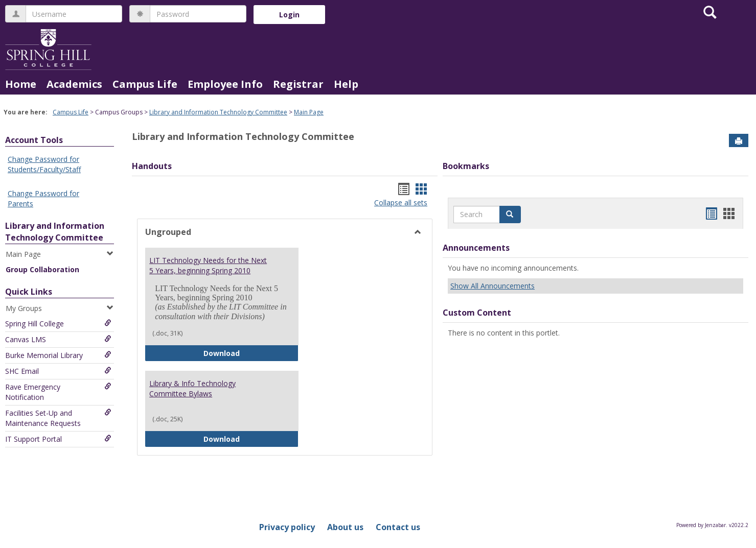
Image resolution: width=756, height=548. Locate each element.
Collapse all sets (401, 202)
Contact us (398, 527)
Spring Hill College (58, 324)
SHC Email (58, 371)
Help (346, 84)
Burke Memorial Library (58, 355)
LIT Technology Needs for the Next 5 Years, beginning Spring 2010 (208, 265)
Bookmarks (466, 166)
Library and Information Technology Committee (218, 112)
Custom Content (477, 313)
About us (345, 527)
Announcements (476, 248)
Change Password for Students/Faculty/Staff (44, 164)
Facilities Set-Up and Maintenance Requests (58, 418)
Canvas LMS (58, 339)
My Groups (60, 308)
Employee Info (225, 84)
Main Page (309, 112)
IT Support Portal (58, 439)
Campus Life (145, 84)
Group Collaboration (42, 269)
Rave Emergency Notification (58, 392)
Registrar (298, 84)
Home (21, 84)
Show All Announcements (492, 286)
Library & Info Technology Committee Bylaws (192, 388)
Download (251, 353)
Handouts (152, 166)
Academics (74, 84)
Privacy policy (287, 527)
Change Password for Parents (43, 198)
